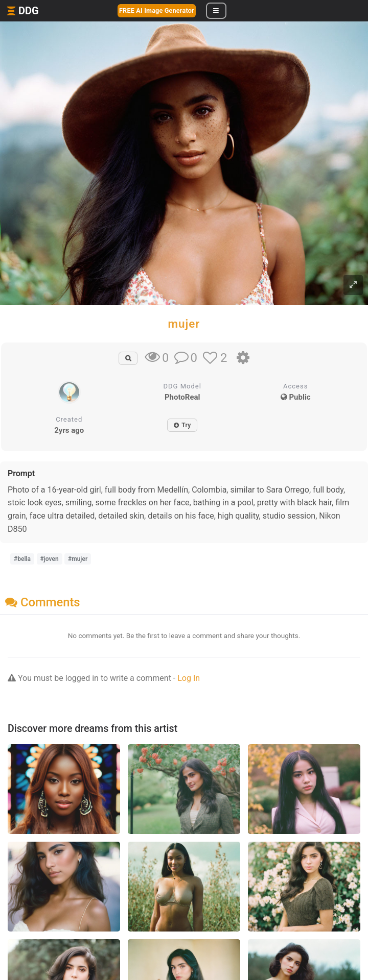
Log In (189, 678)
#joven (50, 559)
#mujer (78, 559)
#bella (22, 559)
